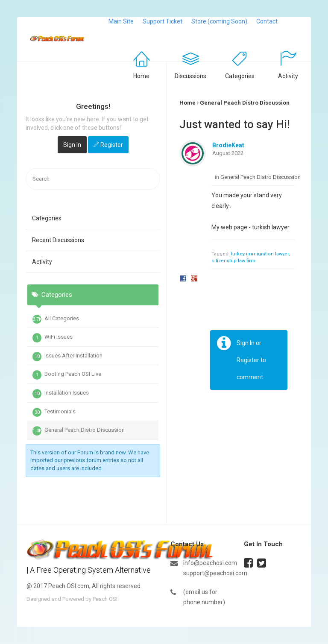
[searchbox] (93, 179)
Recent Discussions (58, 240)
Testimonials (54, 413)
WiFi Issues (53, 338)
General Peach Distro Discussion (79, 431)
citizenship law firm (233, 261)
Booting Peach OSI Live (67, 375)
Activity (288, 76)
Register (112, 145)
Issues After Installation (67, 357)
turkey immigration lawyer (260, 254)
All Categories (56, 319)
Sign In (72, 145)
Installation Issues (61, 394)
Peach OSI (105, 599)
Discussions (190, 76)
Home (141, 76)
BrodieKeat (228, 145)
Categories (240, 76)
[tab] (93, 337)
